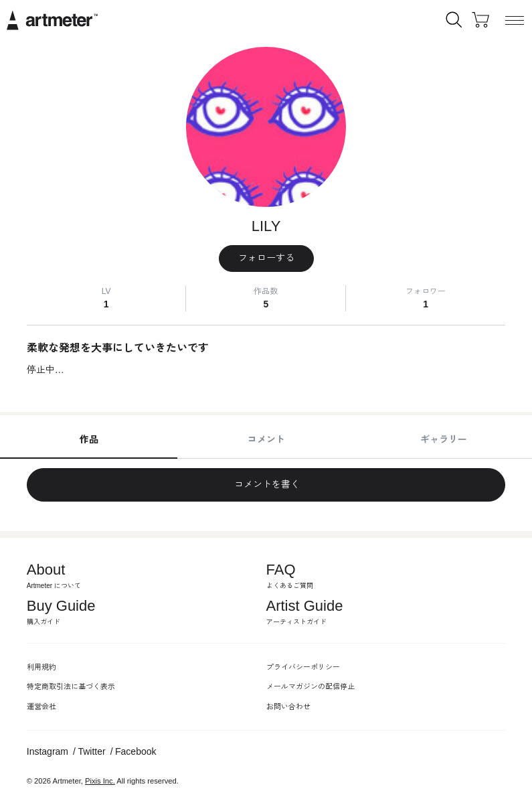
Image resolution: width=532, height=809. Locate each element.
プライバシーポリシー (303, 667)
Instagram (48, 751)
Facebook (136, 751)
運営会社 (41, 707)
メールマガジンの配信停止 (311, 686)
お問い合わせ (288, 707)
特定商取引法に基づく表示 (71, 686)
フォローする (266, 258)
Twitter (91, 751)
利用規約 (41, 667)
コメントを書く (266, 484)
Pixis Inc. (100, 781)
